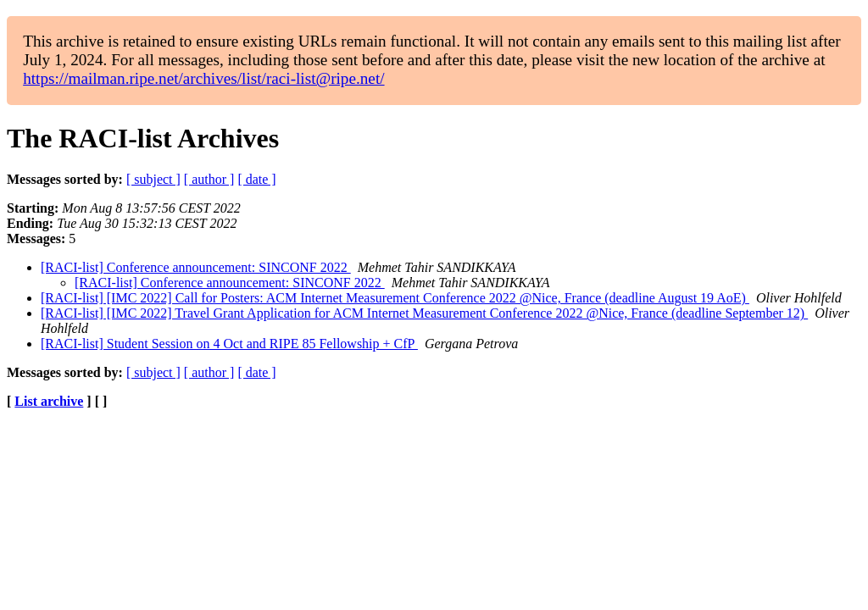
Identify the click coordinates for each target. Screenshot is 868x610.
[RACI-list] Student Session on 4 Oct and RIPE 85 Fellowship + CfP (229, 344)
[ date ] (256, 179)
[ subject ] (153, 179)
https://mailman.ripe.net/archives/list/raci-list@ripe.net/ (203, 78)
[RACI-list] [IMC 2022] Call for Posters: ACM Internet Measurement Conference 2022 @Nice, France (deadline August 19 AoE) (395, 298)
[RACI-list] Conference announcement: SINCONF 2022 (196, 267)
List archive (49, 401)
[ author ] (209, 179)
